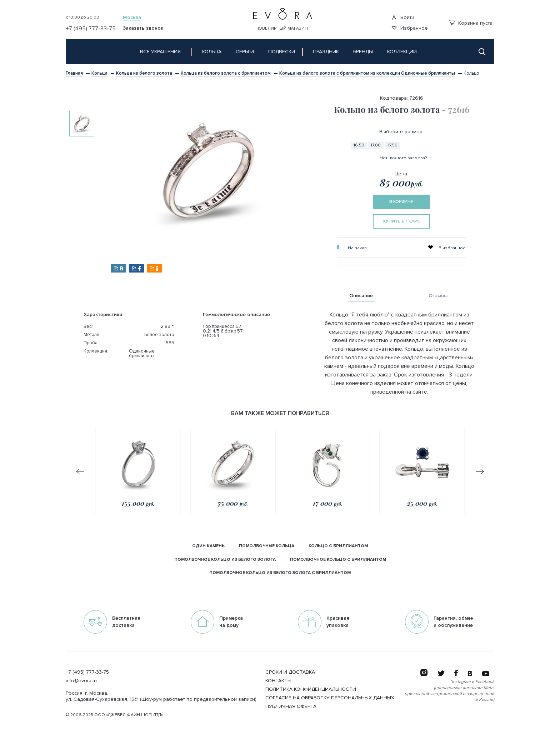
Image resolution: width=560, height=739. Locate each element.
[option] (82, 124)
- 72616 (456, 109)
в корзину (401, 202)
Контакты (278, 681)
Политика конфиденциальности (311, 689)
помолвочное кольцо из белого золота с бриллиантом (280, 573)
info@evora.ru (81, 681)
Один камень (208, 546)
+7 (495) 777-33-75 (87, 672)
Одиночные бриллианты (142, 353)
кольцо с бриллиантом (338, 546)
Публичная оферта (291, 706)
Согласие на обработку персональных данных (330, 698)
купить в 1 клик (402, 221)
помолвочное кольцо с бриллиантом (338, 560)
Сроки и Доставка (290, 672)
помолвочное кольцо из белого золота (225, 560)
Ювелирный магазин (283, 28)
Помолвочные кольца (267, 546)
